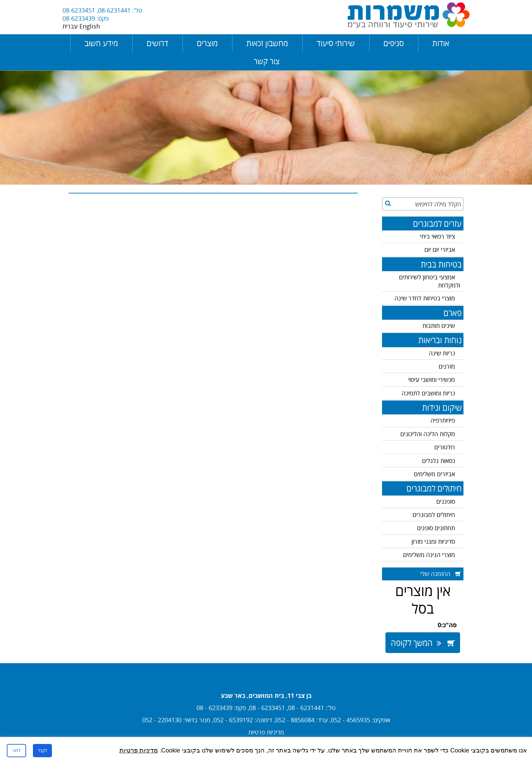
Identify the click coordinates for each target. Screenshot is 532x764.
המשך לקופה (423, 643)
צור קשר (267, 61)
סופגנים (446, 501)
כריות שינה (442, 353)
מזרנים (447, 366)
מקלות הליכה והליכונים (428, 434)
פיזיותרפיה (443, 420)
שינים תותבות (439, 325)
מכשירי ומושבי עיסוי (432, 379)
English (90, 26)
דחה (16, 750)
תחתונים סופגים (436, 528)
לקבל (42, 750)
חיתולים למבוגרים (434, 515)
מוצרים (207, 43)
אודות (441, 43)
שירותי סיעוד (336, 43)
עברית (71, 26)
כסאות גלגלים (439, 461)
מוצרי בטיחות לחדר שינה (425, 298)
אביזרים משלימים (434, 474)
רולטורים (445, 447)
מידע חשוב (101, 43)
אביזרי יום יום (440, 249)
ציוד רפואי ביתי (438, 236)
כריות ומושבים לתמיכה (428, 393)
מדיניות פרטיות (266, 732)
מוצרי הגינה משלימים (429, 555)
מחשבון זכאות (267, 43)
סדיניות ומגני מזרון (433, 541)
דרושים (157, 43)
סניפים (394, 43)
